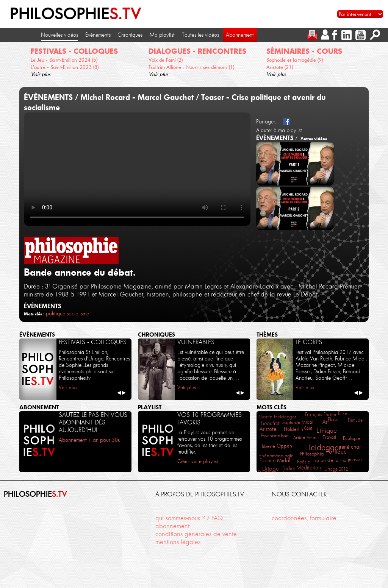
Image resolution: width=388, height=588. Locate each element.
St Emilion (267, 472)
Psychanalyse (275, 436)
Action (299, 437)
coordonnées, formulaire (304, 518)
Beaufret (270, 423)
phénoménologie (276, 455)
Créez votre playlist (198, 461)
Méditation (309, 468)
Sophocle (291, 422)
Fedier (289, 468)
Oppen (284, 446)
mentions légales (178, 542)
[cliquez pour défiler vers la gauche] (9, 60)
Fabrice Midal (275, 461)
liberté (268, 446)
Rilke (343, 413)
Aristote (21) (280, 67)
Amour (313, 437)
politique (56, 313)
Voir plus (41, 74)
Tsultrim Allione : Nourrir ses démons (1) (191, 67)
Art (326, 422)
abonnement (172, 526)
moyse (355, 459)
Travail (329, 437)
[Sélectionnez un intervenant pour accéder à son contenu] (360, 14)
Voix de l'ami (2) (166, 60)
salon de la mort (332, 460)
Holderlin (293, 429)
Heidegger (323, 447)
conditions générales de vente (196, 534)
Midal (307, 422)
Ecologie (352, 438)
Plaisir (334, 419)
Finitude (355, 420)
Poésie (304, 462)
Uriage (271, 469)
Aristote (268, 429)
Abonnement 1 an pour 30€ (89, 440)
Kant (308, 428)
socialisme (78, 313)
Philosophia (312, 454)
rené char (350, 447)
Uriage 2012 (336, 469)
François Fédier (321, 414)
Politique (336, 452)
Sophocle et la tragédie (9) (295, 60)
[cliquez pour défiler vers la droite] (379, 60)
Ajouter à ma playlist (279, 130)
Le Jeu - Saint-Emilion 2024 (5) (64, 60)
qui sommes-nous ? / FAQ (189, 518)
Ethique (327, 430)
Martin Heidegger (277, 417)
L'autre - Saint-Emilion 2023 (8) (65, 67)
